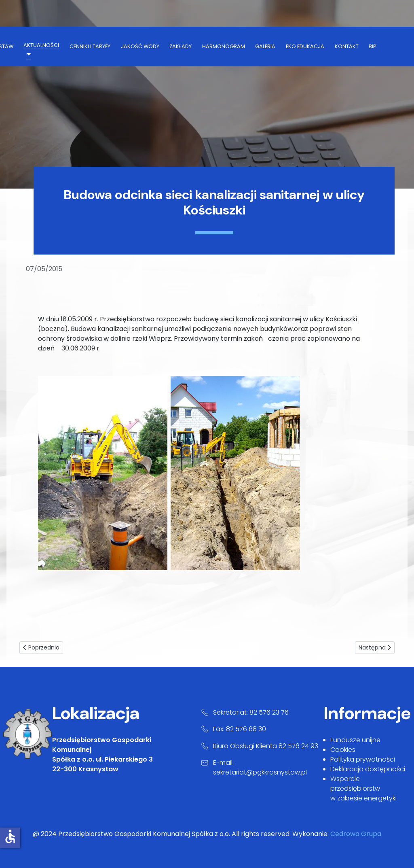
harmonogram (224, 46)
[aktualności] (27, 54)
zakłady (181, 46)
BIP (373, 46)
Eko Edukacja (305, 46)
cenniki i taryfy (90, 46)
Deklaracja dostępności (368, 769)
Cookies (343, 750)
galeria (265, 46)
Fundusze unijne (355, 740)
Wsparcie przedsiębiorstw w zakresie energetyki (363, 788)
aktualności (41, 45)
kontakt (347, 46)
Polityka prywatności (363, 759)
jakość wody (140, 46)
